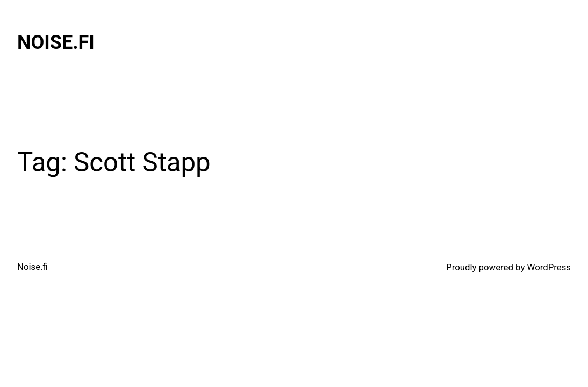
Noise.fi (56, 42)
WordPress (549, 267)
